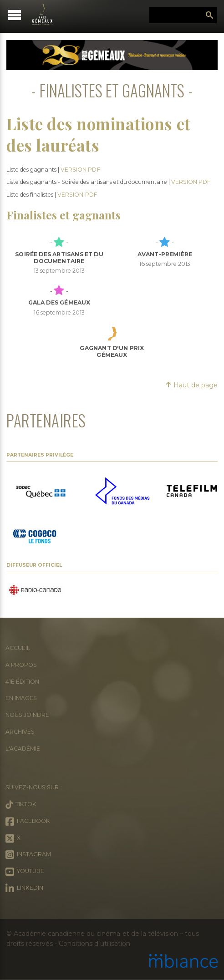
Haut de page (191, 385)
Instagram (28, 855)
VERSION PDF (80, 170)
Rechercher (209, 15)
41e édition (22, 682)
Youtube (25, 872)
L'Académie (23, 749)
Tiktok (21, 805)
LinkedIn (24, 889)
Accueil (18, 648)
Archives (20, 732)
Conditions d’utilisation (94, 944)
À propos (21, 665)
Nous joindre (27, 715)
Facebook (28, 822)
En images (21, 698)
